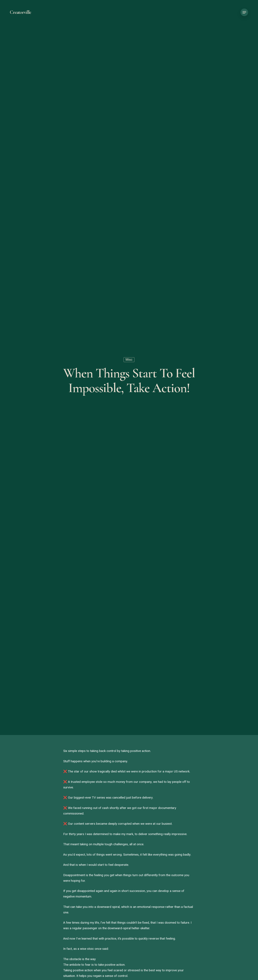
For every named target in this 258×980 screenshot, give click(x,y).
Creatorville (20, 12)
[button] (244, 12)
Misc (129, 360)
